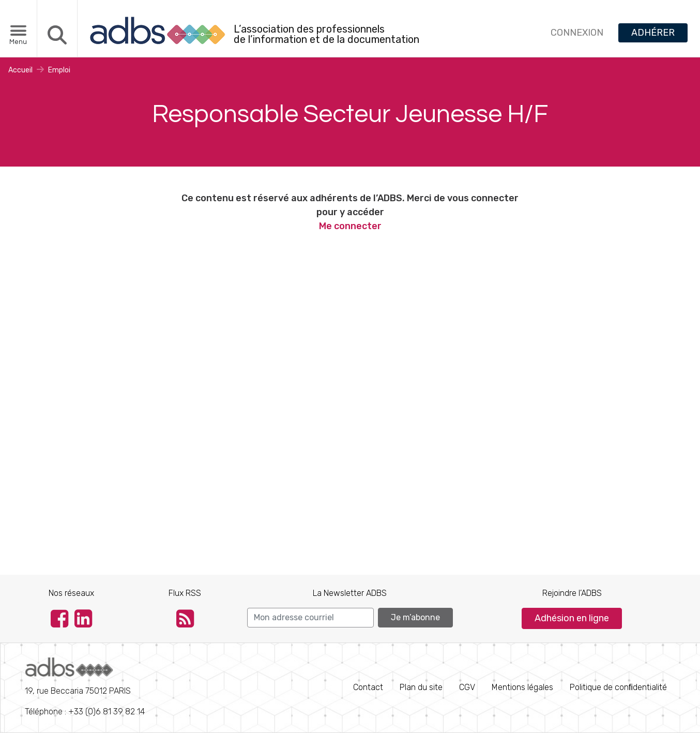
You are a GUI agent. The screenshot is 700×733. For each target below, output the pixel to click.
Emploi (59, 70)
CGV (467, 687)
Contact (368, 687)
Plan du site (421, 687)
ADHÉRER (653, 33)
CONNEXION (577, 33)
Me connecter (350, 226)
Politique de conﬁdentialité (618, 687)
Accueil (20, 70)
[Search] (310, 618)
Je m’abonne (415, 617)
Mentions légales (522, 687)
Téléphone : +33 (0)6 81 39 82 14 (85, 687)
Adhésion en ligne (572, 618)
